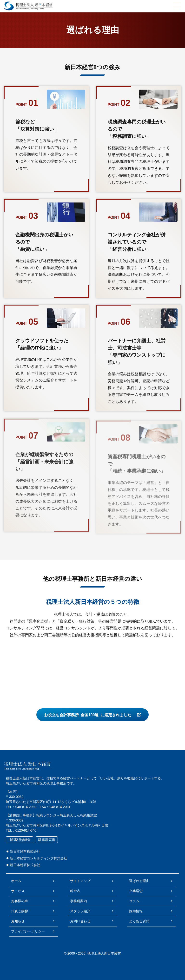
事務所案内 (79, 901)
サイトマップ (80, 881)
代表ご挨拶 (20, 911)
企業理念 (136, 891)
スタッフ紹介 (80, 911)
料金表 (75, 891)
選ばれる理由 (139, 881)
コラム (134, 901)
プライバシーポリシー (28, 931)
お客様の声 (20, 901)
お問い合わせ (80, 921)
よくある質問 (139, 921)
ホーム (16, 881)
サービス (18, 891)
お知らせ (18, 921)
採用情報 (136, 911)
